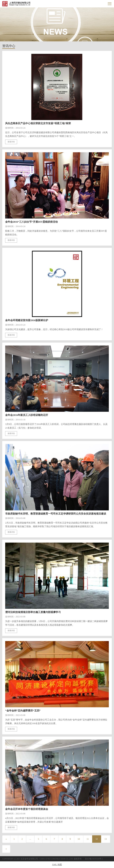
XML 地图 (57, 865)
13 (106, 839)
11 (88, 839)
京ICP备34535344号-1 (94, 859)
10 (79, 839)
